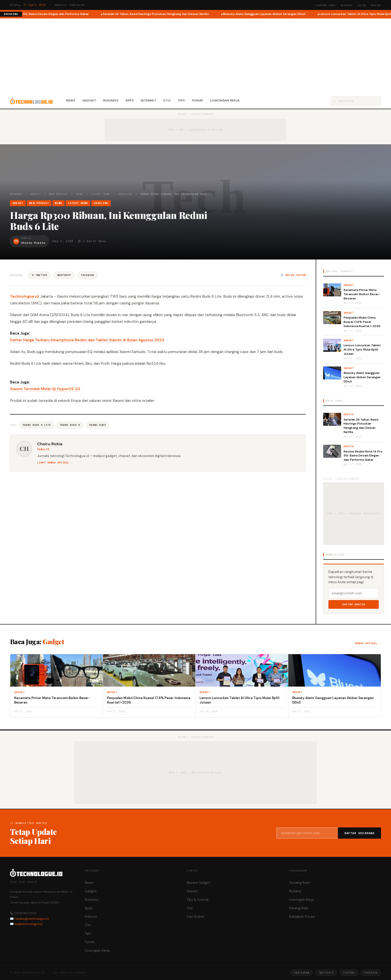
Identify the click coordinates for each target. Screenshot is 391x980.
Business (111, 100)
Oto (167, 100)
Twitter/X (326, 973)
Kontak (376, 5)
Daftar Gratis (354, 604)
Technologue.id (24, 296)
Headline (125, 194)
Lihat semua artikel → (55, 463)
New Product (58, 194)
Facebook (88, 275)
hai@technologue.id (29, 924)
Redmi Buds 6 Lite (37, 425)
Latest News (101, 194)
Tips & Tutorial (198, 900)
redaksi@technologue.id (32, 919)
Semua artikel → (368, 643)
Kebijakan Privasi (302, 917)
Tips (181, 100)
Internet (149, 100)
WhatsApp (64, 275)
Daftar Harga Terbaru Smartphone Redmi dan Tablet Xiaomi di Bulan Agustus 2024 (87, 340)
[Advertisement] (195, 56)
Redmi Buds (98, 425)
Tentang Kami (325, 5)
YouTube (349, 973)
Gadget (89, 100)
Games (192, 891)
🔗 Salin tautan (293, 275)
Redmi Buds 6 (70, 425)
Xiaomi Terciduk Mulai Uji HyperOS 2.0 (45, 389)
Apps (130, 100)
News (71, 100)
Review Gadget (198, 883)
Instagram (301, 973)
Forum (198, 100)
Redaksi (347, 5)
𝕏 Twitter (39, 275)
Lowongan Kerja (225, 100)
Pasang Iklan (299, 908)
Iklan (362, 5)
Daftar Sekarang (360, 833)
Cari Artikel (195, 917)
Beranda (16, 194)
